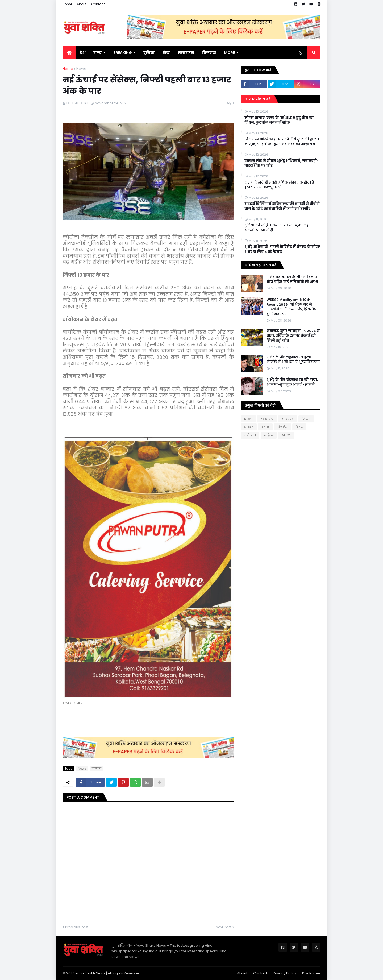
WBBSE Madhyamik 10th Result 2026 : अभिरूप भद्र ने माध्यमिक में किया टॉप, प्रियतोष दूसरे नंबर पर (292, 307)
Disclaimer (311, 973)
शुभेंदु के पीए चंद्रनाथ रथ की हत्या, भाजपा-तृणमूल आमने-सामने (292, 382)
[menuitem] (69, 53)
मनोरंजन (250, 435)
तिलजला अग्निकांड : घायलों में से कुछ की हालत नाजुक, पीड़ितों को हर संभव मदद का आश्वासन (282, 142)
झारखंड (249, 427)
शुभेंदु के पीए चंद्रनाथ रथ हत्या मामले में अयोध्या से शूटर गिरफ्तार (294, 360)
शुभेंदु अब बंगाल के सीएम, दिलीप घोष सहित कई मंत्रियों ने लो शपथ (292, 280)
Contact (98, 4)
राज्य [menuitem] (98, 53)
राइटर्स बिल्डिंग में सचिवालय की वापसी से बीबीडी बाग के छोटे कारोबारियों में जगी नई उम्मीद (282, 206)
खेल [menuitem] (166, 53)
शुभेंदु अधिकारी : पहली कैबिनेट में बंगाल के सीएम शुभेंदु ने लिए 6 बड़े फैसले (283, 249)
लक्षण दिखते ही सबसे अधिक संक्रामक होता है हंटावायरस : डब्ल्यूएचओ (279, 185)
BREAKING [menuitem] (123, 53)
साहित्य (269, 435)
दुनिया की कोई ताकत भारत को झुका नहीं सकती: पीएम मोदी (277, 228)
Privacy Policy (285, 973)
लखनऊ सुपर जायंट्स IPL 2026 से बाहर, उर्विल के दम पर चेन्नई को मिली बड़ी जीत (293, 336)
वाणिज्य (97, 769)
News (81, 68)
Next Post (224, 927)
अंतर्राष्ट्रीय (267, 419)
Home (67, 4)
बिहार (299, 427)
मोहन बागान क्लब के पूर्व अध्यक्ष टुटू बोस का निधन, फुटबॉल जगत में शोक (279, 120)
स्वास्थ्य (286, 435)
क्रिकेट (306, 419)
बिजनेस (282, 427)
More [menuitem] (229, 53)
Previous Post (77, 927)
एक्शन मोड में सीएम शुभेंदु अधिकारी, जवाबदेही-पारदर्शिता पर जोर (282, 163)
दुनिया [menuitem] (149, 53)
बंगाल (265, 427)
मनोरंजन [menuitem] (186, 53)
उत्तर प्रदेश (288, 419)
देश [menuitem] (83, 53)
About (82, 4)
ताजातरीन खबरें (257, 99)
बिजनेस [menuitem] (209, 53)
